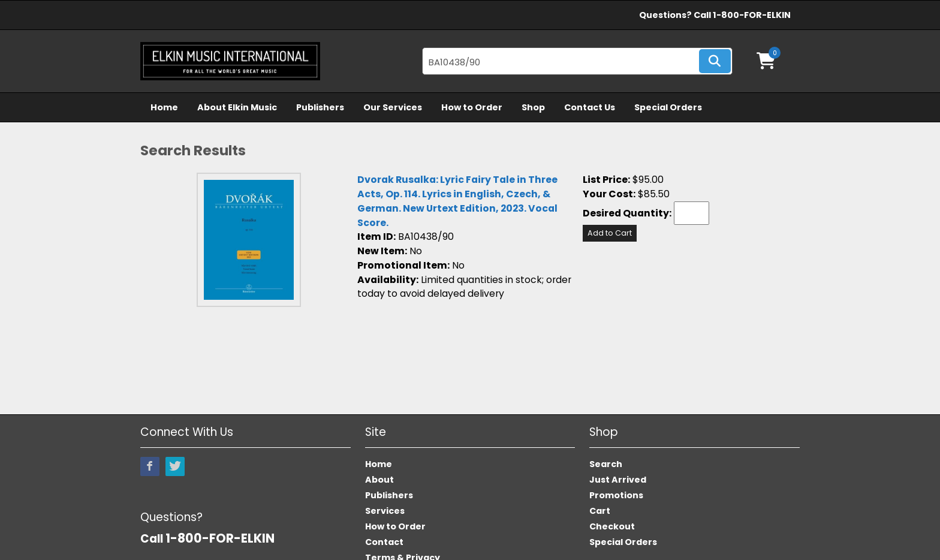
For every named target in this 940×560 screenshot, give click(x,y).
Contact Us (590, 107)
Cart (600, 511)
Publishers (320, 107)
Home (164, 107)
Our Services (393, 107)
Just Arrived (618, 480)
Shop (533, 107)
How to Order (472, 107)
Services (385, 511)
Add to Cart (610, 233)
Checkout (612, 526)
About (379, 480)
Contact (384, 542)
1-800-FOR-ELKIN (752, 15)
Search (606, 464)
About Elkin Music (237, 107)
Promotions (616, 495)
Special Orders (668, 107)
